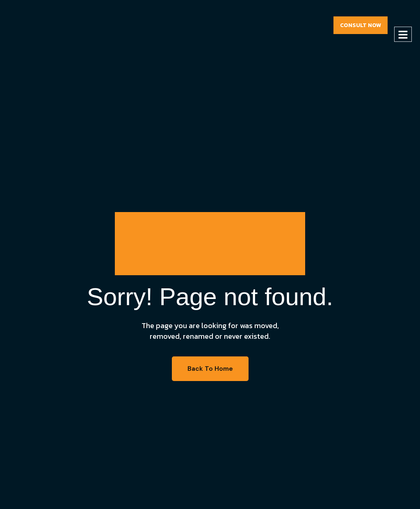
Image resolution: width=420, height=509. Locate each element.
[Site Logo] (45, 25)
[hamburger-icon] (403, 34)
